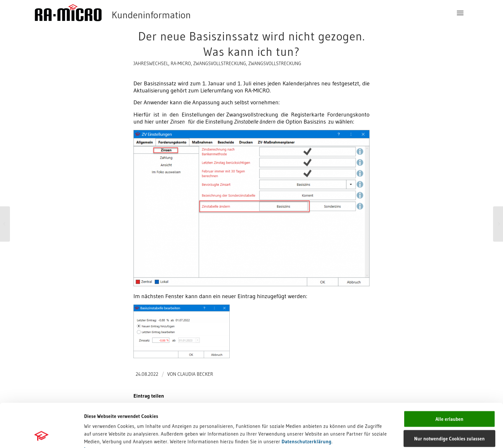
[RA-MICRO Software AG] (139, 13)
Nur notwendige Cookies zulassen (449, 397)
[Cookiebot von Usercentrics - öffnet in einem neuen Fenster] (42, 435)
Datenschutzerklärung (307, 400)
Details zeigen (331, 435)
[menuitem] (460, 13)
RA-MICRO (181, 64)
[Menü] (460, 13)
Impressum (96, 408)
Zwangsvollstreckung (220, 64)
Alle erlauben (449, 378)
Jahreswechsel (151, 64)
